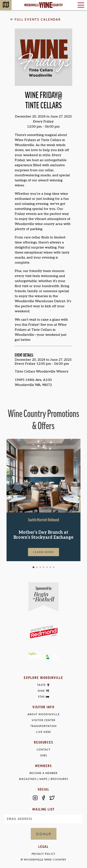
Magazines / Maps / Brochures (43, 779)
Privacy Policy (43, 854)
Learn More (44, 552)
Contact (43, 750)
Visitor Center (43, 720)
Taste (41, 685)
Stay (41, 697)
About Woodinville (43, 714)
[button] (33, 567)
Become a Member (43, 773)
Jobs (43, 755)
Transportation (43, 726)
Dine (41, 691)
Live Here (43, 732)
